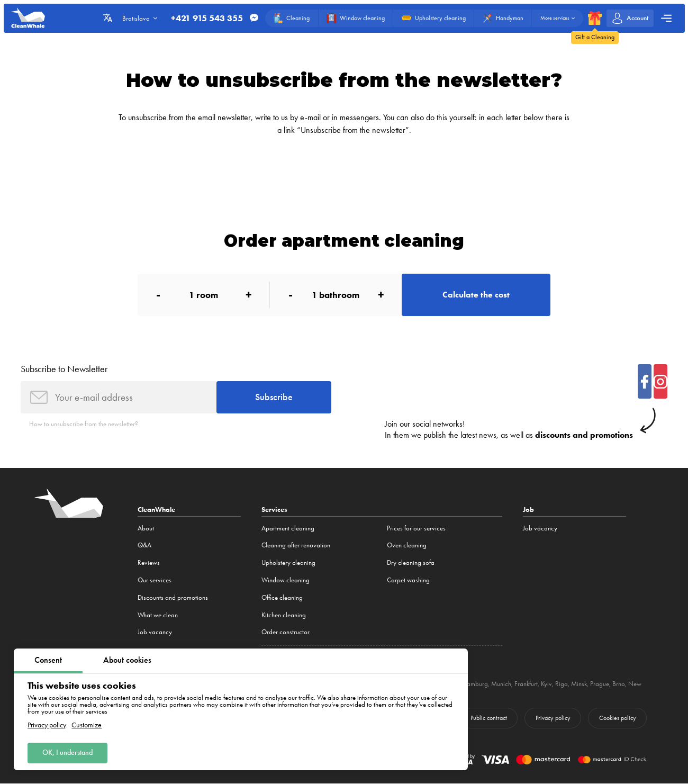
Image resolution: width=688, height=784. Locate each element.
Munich (501, 684)
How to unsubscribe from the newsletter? (84, 424)
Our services (155, 580)
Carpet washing (408, 580)
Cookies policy (618, 718)
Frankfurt (526, 684)
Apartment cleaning (288, 528)
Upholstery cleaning (288, 562)
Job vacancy (155, 632)
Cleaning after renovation (296, 546)
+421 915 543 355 (207, 18)
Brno (619, 684)
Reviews (149, 562)
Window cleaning (286, 580)
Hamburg (475, 684)
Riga (562, 684)
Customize (87, 725)
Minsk (579, 684)
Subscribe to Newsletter (64, 369)
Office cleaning (282, 597)
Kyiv (546, 684)
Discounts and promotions (173, 597)
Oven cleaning (407, 546)
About (146, 528)
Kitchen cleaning (284, 615)
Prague (600, 684)
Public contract (489, 718)
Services (274, 510)
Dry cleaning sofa (411, 562)
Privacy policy (47, 725)
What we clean (158, 615)
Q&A (144, 546)
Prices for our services (416, 528)
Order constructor (286, 632)
